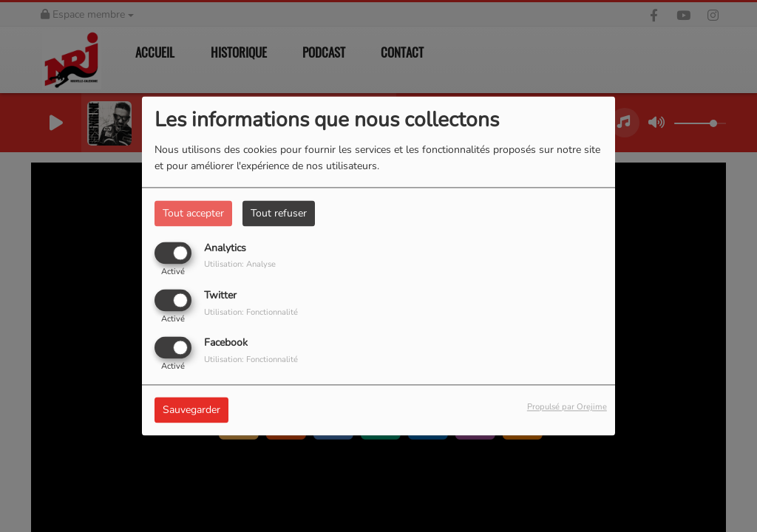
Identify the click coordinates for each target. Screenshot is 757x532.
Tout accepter (193, 213)
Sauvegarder (191, 410)
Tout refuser (279, 213)
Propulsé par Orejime (567, 407)
